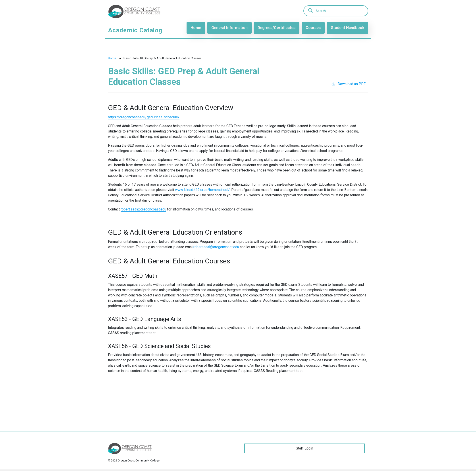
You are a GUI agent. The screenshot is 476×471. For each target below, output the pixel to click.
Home (196, 28)
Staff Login (304, 448)
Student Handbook (348, 28)
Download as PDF (348, 84)
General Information (229, 28)
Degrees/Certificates (277, 28)
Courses (313, 28)
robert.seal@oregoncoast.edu (216, 247)
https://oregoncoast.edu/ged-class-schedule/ (144, 117)
